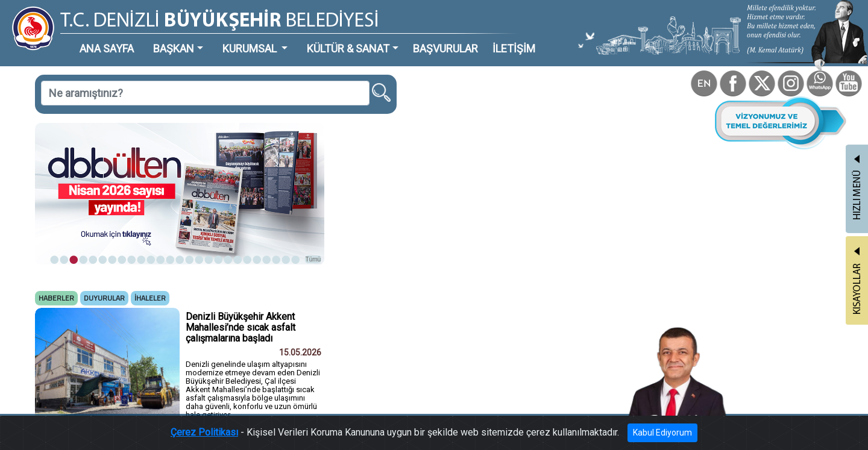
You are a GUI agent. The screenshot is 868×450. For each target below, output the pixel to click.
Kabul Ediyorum (662, 433)
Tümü (313, 259)
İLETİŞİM (514, 48)
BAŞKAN (174, 48)
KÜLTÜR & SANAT (348, 48)
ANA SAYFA (107, 48)
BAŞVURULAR (445, 48)
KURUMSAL (251, 48)
